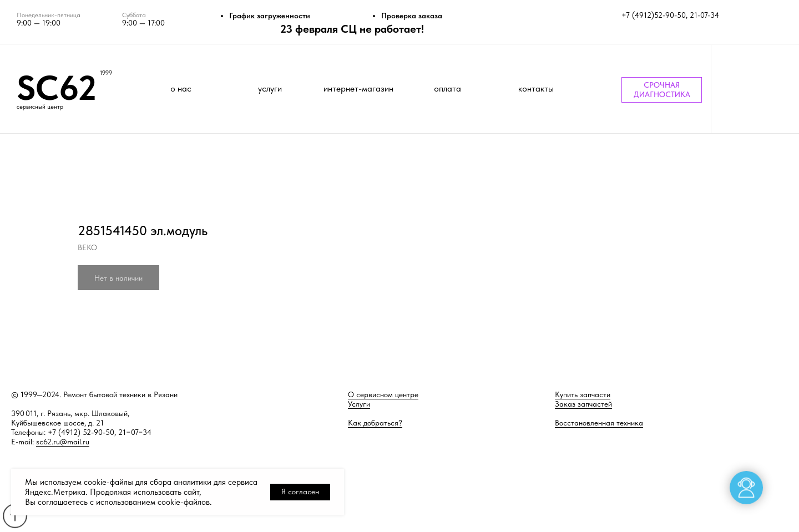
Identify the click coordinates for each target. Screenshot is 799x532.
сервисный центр (40, 107)
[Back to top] (15, 516)
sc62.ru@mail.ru (63, 442)
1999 (106, 73)
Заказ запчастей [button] (583, 404)
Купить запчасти (583, 394)
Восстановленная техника (599, 423)
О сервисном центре (383, 394)
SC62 (57, 88)
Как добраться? (375, 423)
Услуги (359, 404)
